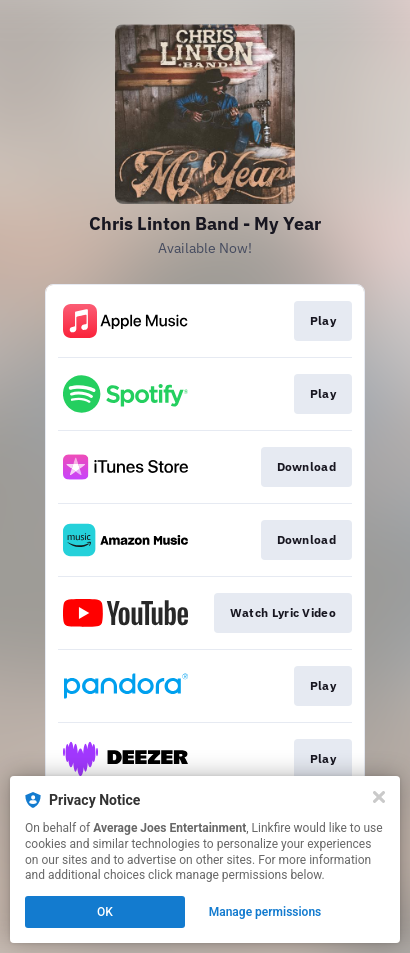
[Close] (379, 797)
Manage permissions (265, 912)
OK (105, 912)
